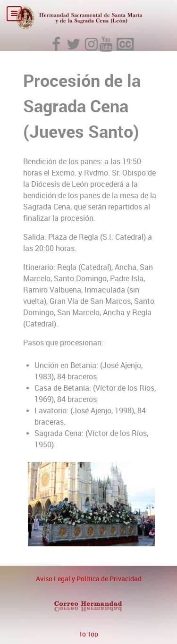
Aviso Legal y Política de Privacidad (89, 579)
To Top (88, 634)
